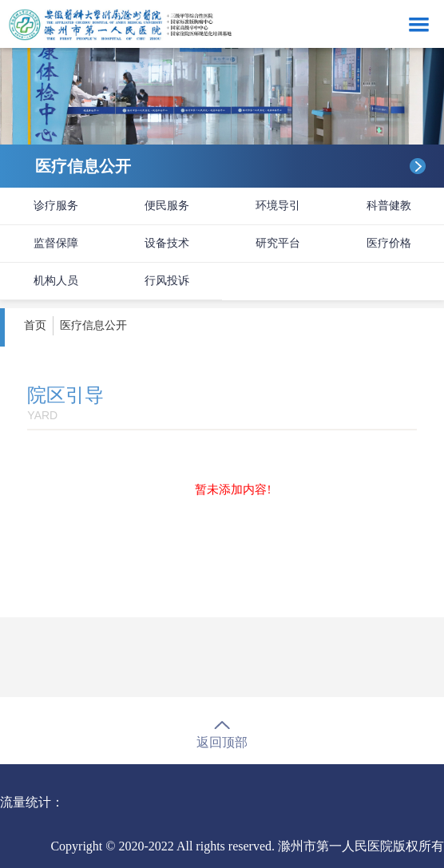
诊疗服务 (56, 206)
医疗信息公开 (93, 325)
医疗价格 (389, 243)
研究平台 (278, 243)
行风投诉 (167, 281)
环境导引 (278, 206)
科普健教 (389, 206)
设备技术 (167, 243)
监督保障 (56, 243)
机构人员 (56, 281)
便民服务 (167, 206)
